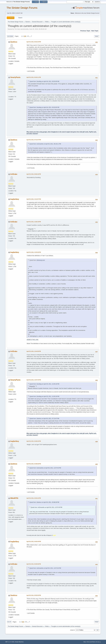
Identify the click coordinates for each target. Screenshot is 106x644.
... (30, 36)
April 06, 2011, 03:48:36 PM (34, 464)
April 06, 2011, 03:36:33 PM (34, 441)
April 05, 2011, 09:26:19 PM (34, 174)
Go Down (10, 36)
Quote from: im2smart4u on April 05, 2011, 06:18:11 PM (45, 144)
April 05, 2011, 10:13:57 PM (34, 199)
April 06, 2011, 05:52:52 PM (34, 595)
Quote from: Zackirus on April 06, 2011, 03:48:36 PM (44, 502)
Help (84, 642)
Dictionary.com (41, 260)
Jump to (72, 630)
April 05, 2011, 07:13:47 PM (34, 140)
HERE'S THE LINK (33, 340)
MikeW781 (14, 498)
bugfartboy (15, 199)
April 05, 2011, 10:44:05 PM (34, 351)
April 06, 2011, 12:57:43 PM (34, 380)
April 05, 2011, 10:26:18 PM (34, 222)
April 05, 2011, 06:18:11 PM (34, 77)
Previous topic (85, 31)
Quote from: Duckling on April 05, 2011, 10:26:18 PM (44, 384)
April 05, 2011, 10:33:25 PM (34, 252)
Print (97, 36)
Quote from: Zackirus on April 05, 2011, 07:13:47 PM (44, 419)
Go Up (9, 622)
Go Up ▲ (98, 642)
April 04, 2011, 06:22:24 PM (34, 42)
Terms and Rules (91, 642)
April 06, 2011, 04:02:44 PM (34, 541)
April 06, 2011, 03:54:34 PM (34, 498)
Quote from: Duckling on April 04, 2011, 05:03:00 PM (44, 81)
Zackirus (14, 42)
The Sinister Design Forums (22, 8)
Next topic (95, 31)
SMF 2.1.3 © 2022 (10, 642)
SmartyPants (15, 77)
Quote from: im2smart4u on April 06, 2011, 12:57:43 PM (45, 468)
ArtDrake (14, 174)
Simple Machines (19, 642)
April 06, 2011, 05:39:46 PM (34, 564)
